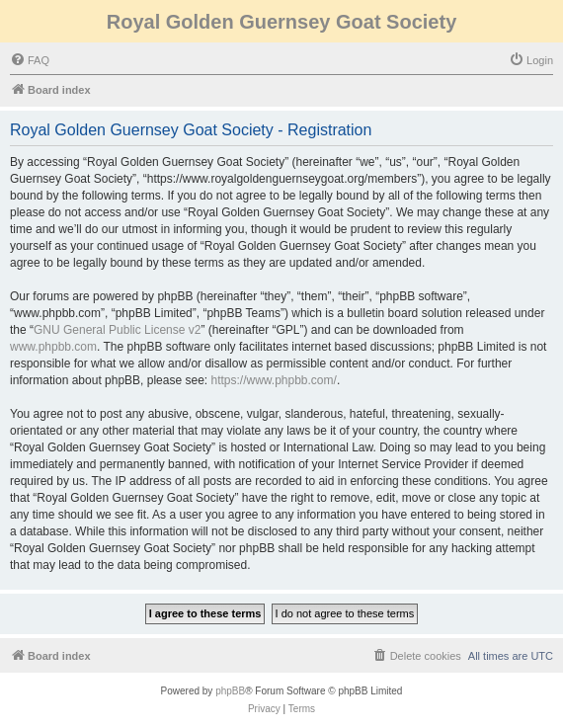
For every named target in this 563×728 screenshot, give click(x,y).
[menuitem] (30, 60)
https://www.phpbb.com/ (273, 380)
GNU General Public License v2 (117, 330)
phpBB (230, 691)
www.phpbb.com (53, 347)
